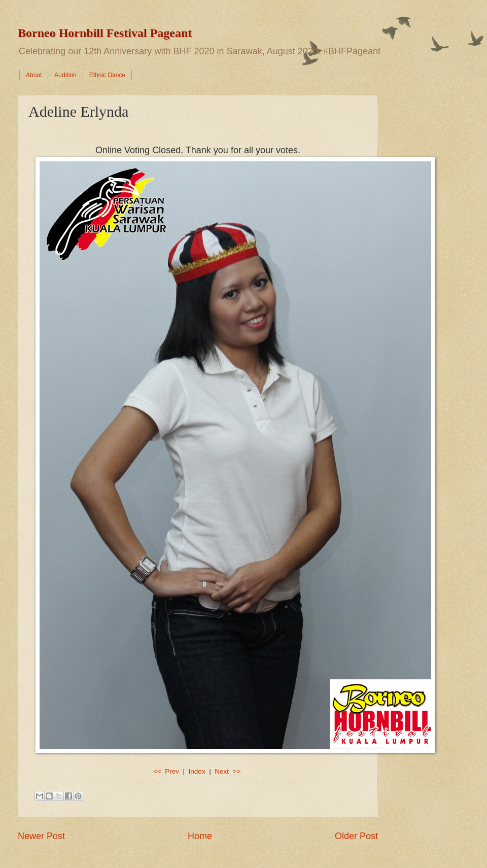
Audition (65, 75)
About (34, 75)
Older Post (356, 836)
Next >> (228, 771)
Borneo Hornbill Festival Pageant (105, 33)
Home (200, 836)
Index (197, 771)
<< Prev (167, 771)
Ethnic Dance (107, 75)
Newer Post (41, 836)
